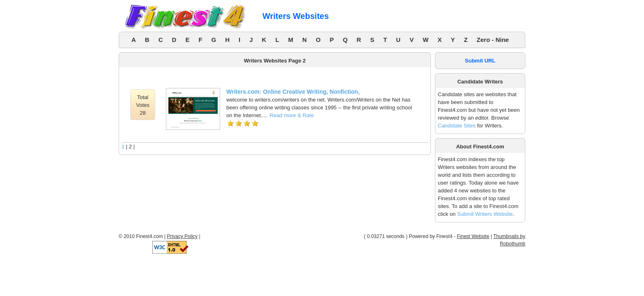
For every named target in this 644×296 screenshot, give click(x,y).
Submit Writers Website (485, 214)
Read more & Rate (292, 115)
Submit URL (480, 61)
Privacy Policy (182, 236)
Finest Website (473, 236)
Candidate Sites (457, 126)
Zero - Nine (493, 40)
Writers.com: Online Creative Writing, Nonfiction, (293, 92)
